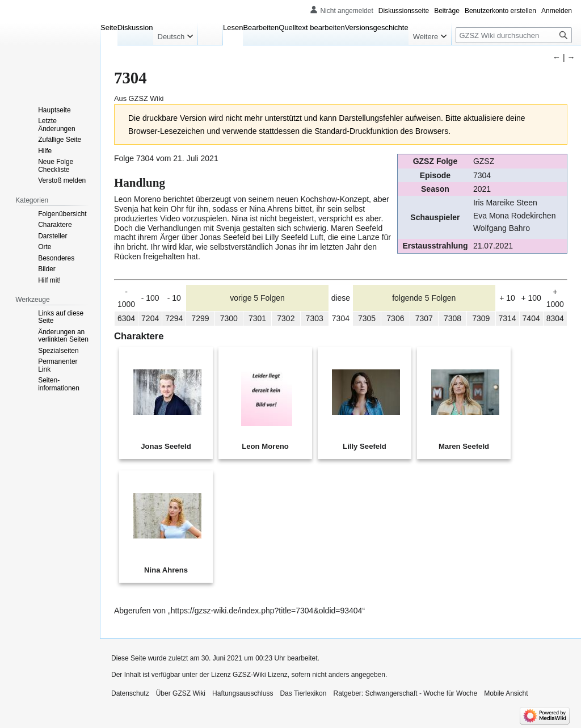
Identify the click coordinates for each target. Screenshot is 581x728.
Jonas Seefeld (225, 237)
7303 (315, 318)
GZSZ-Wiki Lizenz (260, 675)
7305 (367, 318)
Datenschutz (130, 693)
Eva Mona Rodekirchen (515, 216)
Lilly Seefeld (287, 237)
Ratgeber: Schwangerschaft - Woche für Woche (405, 693)
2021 (482, 189)
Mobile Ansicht (506, 693)
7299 (200, 318)
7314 (507, 318)
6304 (126, 318)
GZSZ (484, 161)
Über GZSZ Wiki (181, 693)
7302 (286, 318)
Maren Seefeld (357, 228)
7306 (395, 318)
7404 (531, 318)
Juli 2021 (203, 158)
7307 (424, 318)
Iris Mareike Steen (505, 203)
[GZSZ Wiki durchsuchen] (514, 35)
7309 (481, 318)
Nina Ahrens (271, 209)
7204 (150, 318)
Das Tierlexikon (303, 693)
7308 (452, 318)
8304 (555, 318)
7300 (229, 318)
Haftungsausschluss (243, 693)
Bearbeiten (261, 28)
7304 (482, 175)
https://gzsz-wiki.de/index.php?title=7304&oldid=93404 (267, 611)
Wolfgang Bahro (502, 228)
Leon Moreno (138, 199)
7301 (257, 318)
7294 (174, 318)
